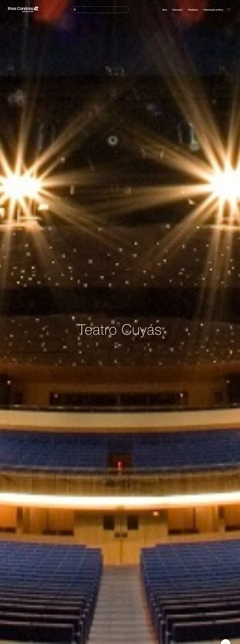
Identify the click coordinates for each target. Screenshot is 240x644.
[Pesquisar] (100, 10)
